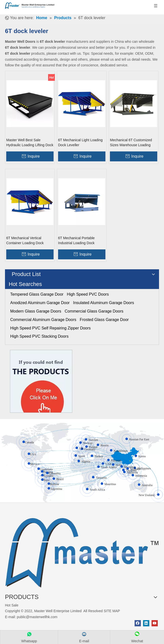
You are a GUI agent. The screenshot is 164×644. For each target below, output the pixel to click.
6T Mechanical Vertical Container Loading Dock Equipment (25, 241)
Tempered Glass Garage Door (37, 294)
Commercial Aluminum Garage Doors (43, 320)
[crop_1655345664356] (82, 550)
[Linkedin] (146, 623)
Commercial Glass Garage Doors (94, 311)
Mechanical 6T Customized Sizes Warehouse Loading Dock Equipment (131, 143)
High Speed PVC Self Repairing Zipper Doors (50, 328)
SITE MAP (112, 611)
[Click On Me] (41, 381)
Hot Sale (12, 605)
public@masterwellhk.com (37, 617)
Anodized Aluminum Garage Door (40, 303)
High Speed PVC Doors (88, 294)
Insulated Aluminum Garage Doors (104, 303)
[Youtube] (155, 623)
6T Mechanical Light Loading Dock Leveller (80, 142)
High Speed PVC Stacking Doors (39, 336)
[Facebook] (138, 623)
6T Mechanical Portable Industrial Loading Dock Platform (76, 241)
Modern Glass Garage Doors (36, 311)
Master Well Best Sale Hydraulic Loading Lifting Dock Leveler (30, 143)
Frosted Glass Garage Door (104, 320)
